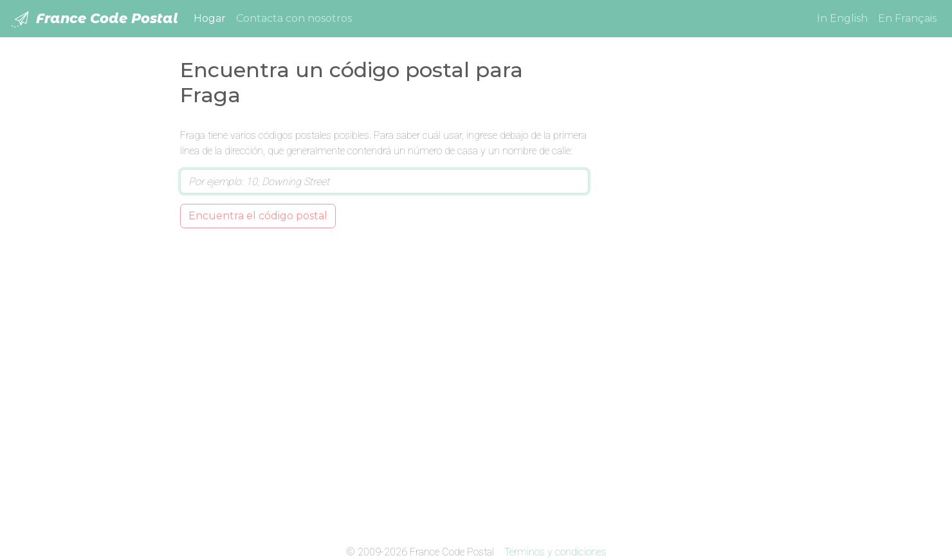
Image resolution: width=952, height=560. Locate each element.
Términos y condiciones (555, 552)
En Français (907, 18)
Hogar (212, 17)
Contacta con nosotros (294, 18)
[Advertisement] (690, 321)
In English (842, 18)
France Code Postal (94, 19)
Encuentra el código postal (258, 216)
